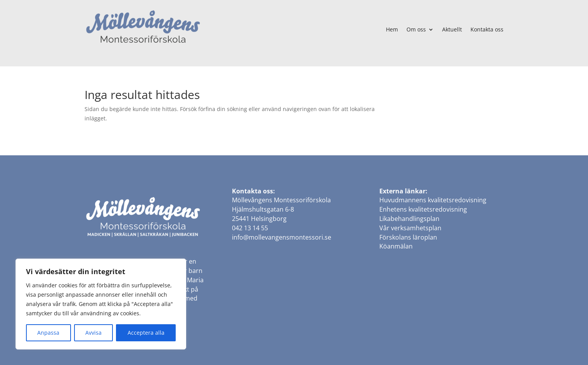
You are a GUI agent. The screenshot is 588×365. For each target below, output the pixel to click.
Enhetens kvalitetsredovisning (423, 209)
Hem (392, 29)
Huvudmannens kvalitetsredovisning (433, 200)
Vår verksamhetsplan (410, 228)
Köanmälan (396, 246)
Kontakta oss (487, 29)
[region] (101, 304)
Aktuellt (452, 29)
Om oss (416, 29)
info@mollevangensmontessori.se (282, 237)
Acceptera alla (146, 333)
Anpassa (48, 333)
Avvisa (93, 333)
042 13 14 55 (250, 228)
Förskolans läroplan (408, 237)
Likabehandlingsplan (409, 219)
